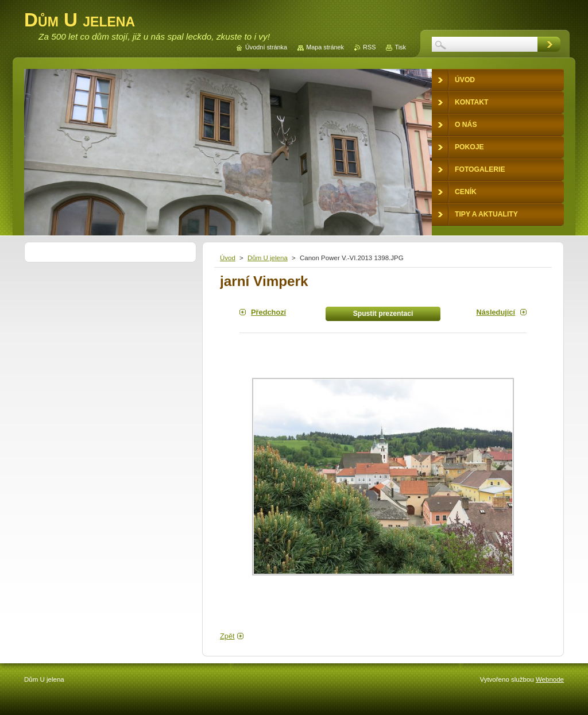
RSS (369, 47)
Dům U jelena (268, 258)
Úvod (228, 258)
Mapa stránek (325, 47)
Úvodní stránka (266, 47)
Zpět (227, 636)
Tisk (400, 47)
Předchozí (268, 312)
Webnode (550, 679)
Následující (496, 312)
